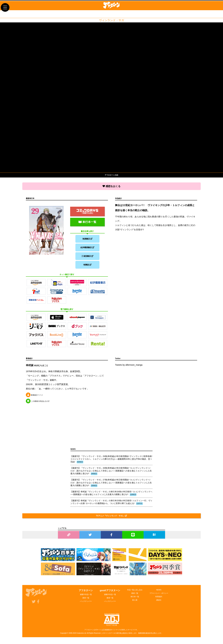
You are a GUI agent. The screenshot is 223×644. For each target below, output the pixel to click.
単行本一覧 (87, 221)
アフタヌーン (86, 592)
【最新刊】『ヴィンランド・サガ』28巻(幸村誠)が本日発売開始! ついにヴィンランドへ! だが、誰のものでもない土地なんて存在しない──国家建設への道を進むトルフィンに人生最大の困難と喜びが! (111, 473)
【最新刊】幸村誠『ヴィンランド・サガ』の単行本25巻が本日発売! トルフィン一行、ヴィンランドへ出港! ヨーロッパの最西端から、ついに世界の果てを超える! (111, 504)
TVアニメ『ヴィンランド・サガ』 (112, 518)
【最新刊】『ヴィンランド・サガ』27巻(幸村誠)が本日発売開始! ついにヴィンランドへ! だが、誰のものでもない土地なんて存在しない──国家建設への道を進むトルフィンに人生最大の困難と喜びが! (111, 485)
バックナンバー (86, 603)
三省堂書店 (87, 257)
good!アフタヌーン (110, 592)
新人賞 (135, 602)
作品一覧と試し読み (135, 592)
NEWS (159, 592)
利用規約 (159, 598)
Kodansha (80, 635)
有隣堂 (87, 266)
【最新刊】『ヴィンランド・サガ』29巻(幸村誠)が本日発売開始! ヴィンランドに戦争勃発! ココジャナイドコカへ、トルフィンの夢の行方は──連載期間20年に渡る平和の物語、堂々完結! (111, 461)
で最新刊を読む (87, 211)
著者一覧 (86, 600)
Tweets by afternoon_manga (129, 367)
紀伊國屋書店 (87, 247)
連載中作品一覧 (86, 596)
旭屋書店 (87, 238)
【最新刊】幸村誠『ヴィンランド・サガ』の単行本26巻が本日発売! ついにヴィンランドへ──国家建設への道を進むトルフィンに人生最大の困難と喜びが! (111, 495)
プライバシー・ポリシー (159, 595)
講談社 (159, 602)
